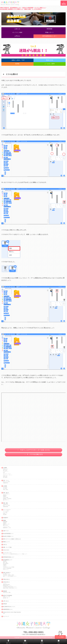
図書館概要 (5, 522)
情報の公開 (5, 476)
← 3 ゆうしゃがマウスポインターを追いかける (33, 450)
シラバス (5, 583)
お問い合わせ (6, 601)
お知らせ (5, 545)
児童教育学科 (6, 483)
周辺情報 (5, 515)
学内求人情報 (6, 498)
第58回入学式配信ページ (8, 536)
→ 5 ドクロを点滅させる (34, 454)
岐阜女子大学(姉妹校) (8, 596)
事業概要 (5, 561)
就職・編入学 (6, 493)
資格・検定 (5, 503)
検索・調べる (6, 525)
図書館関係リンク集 (7, 528)
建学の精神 (5, 470)
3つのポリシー (6, 471)
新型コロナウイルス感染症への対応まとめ (12, 539)
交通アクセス (6, 531)
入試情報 (5, 486)
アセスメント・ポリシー (8, 475)
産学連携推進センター (8, 560)
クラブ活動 (5, 512)
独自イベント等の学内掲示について (10, 576)
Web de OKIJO (6, 550)
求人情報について (6, 574)
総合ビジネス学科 (6, 482)
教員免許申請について (7, 586)
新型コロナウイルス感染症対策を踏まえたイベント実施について (15, 554)
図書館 (5, 520)
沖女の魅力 (5, 487)
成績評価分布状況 (6, 584)
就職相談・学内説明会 (7, 499)
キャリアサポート (6, 494)
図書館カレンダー (6, 524)
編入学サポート (6, 500)
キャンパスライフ (7, 510)
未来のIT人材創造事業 (7, 568)
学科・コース (6, 480)
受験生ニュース (6, 542)
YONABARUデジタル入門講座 (9, 567)
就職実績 (5, 495)
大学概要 (5, 468)
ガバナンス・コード (7, 474)
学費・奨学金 (6, 490)
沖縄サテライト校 (6, 597)
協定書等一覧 (6, 598)
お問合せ (5, 566)
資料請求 (5, 604)
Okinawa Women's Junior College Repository (12, 612)
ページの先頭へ (60, 637)
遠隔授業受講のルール (8, 609)
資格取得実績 (6, 507)
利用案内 (5, 523)
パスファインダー (6, 527)
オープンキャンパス (7, 553)
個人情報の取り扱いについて (9, 607)
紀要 (4, 613)
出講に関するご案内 (7, 592)
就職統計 (5, 496)
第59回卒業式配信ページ (8, 534)
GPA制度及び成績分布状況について (10, 587)
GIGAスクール (6, 570)
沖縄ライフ (5, 513)
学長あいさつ (6, 469)
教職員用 (5, 591)
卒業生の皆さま (6, 579)
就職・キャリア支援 (7, 547)
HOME (59, 643)
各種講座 (5, 565)
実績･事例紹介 (6, 564)
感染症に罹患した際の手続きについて (10, 588)
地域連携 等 (6, 518)
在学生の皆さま (6, 582)
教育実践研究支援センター (9, 557)
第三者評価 (5, 477)
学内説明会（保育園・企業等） (9, 575)
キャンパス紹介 (6, 511)
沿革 (4, 473)
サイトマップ (6, 616)
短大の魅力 (5, 488)
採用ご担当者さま (7, 573)
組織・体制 (5, 562)
